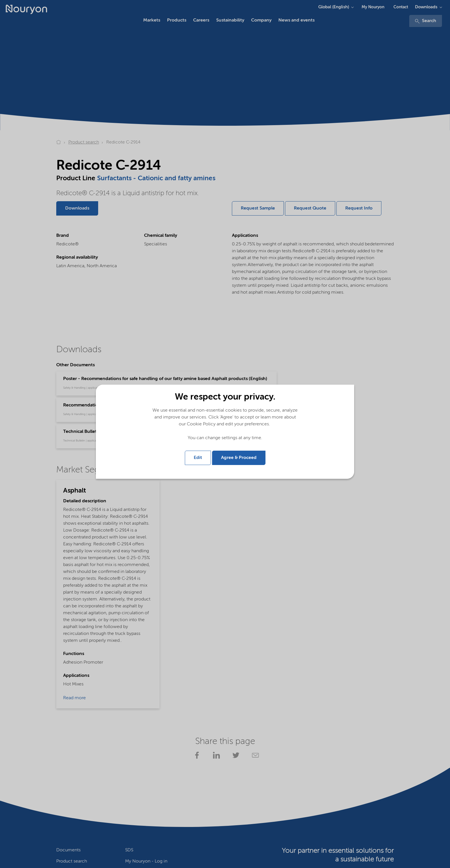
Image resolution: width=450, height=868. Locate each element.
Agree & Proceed (239, 458)
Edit (198, 458)
